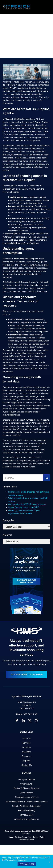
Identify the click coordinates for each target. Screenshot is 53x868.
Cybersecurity (26, 784)
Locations (27, 752)
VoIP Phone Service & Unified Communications (27, 802)
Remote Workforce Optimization (27, 806)
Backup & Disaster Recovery (26, 788)
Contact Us (27, 765)
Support (27, 761)
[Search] (47, 478)
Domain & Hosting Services (26, 819)
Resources (26, 756)
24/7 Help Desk (26, 815)
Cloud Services (26, 793)
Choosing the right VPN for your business (27, 504)
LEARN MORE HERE (27, 864)
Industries (26, 747)
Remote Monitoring (26, 810)
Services (26, 743)
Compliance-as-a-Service (27, 797)
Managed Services (27, 779)
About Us (27, 738)
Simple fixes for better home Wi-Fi (24, 507)
